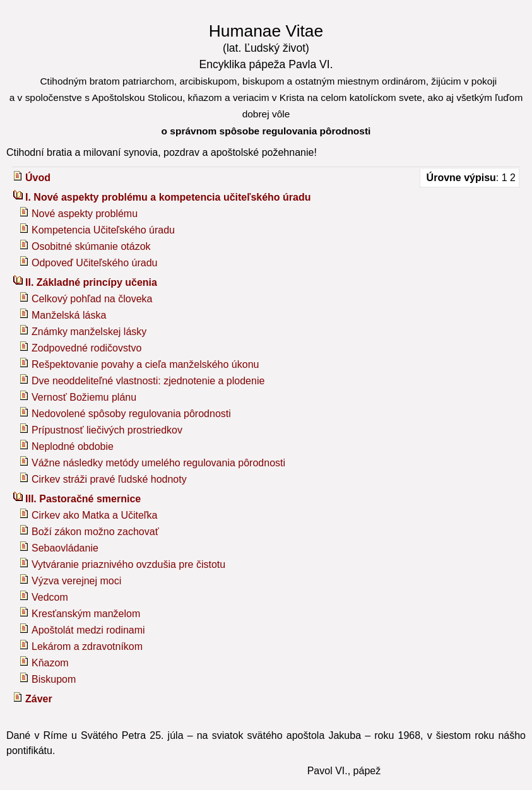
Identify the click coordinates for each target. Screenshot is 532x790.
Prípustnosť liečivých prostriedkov (107, 430)
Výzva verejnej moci (76, 581)
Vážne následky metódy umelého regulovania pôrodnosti (158, 463)
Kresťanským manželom (86, 614)
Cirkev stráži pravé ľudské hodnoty (109, 479)
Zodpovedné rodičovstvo (86, 348)
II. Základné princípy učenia (91, 282)
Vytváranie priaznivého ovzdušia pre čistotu (128, 564)
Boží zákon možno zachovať (95, 532)
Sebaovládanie (65, 548)
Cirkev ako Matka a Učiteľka (94, 515)
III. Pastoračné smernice (83, 499)
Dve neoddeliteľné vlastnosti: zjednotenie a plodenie (148, 381)
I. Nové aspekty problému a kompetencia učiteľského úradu (168, 197)
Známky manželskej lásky (89, 332)
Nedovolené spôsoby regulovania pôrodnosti (131, 414)
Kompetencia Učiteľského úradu (103, 230)
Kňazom (50, 663)
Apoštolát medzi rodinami (88, 630)
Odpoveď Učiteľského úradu (95, 263)
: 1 (467, 178)
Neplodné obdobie (73, 446)
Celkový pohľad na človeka (92, 299)
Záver (39, 699)
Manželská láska (69, 315)
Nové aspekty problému (85, 214)
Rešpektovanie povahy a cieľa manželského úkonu (145, 364)
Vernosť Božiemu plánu (84, 397)
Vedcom (50, 597)
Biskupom (54, 679)
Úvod (38, 178)
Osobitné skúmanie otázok (91, 246)
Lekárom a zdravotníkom (87, 646)
